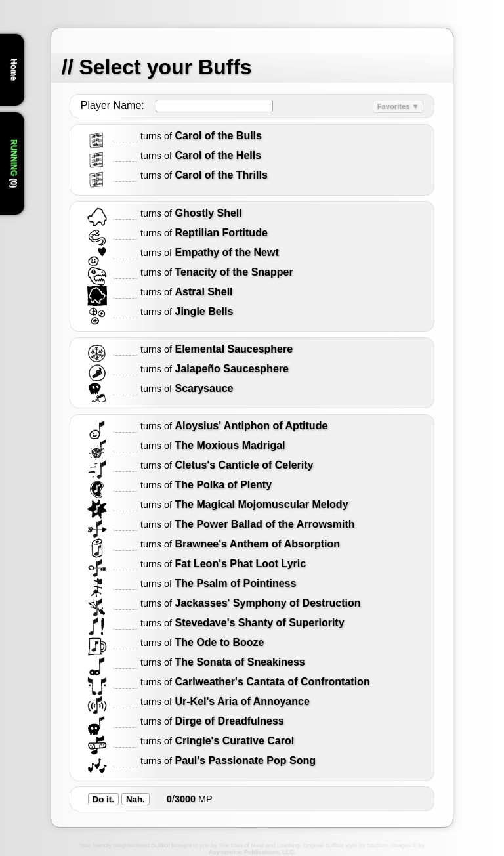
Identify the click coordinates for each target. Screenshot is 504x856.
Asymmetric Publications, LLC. (252, 852)
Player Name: (113, 105)
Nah (134, 799)
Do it (102, 799)
